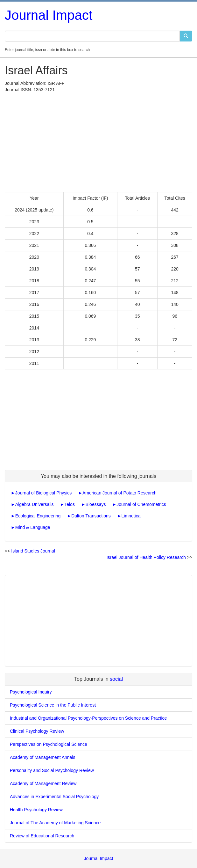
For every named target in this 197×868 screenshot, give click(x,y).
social (116, 679)
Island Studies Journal (33, 551)
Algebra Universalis (35, 504)
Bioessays (96, 504)
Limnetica (131, 516)
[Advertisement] (98, 141)
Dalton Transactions (91, 516)
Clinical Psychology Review (37, 731)
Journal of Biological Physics (43, 493)
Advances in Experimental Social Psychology (54, 797)
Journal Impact (49, 15)
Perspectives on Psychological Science (49, 744)
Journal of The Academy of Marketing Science (55, 823)
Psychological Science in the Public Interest (53, 705)
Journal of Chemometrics (141, 504)
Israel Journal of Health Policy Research (146, 557)
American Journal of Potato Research (120, 493)
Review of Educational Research (42, 836)
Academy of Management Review (43, 783)
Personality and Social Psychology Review (52, 770)
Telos (70, 504)
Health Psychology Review (36, 810)
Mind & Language (33, 527)
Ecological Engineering (38, 516)
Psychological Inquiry (31, 692)
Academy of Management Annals (42, 757)
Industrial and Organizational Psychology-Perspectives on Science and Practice (88, 718)
